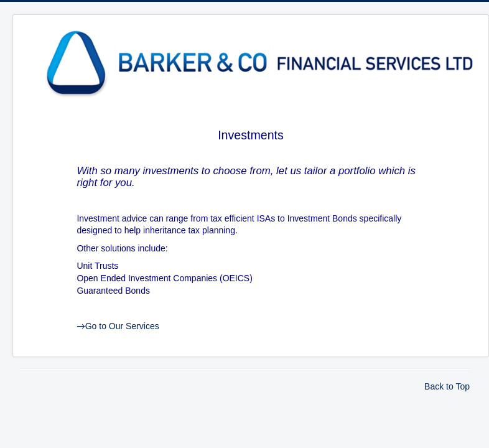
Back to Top (447, 386)
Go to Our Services (118, 326)
